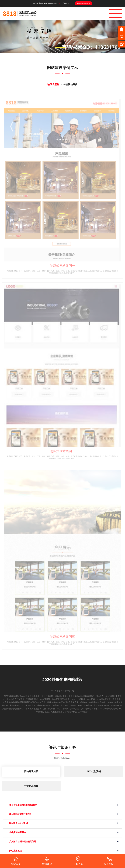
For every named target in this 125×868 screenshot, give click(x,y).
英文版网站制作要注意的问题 (23, 842)
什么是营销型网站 (18, 833)
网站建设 (47, 861)
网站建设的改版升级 (19, 824)
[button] (9, 36)
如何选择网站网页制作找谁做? (23, 805)
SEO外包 (78, 861)
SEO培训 (109, 861)
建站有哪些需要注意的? (20, 815)
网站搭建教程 (15, 851)
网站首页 (16, 861)
